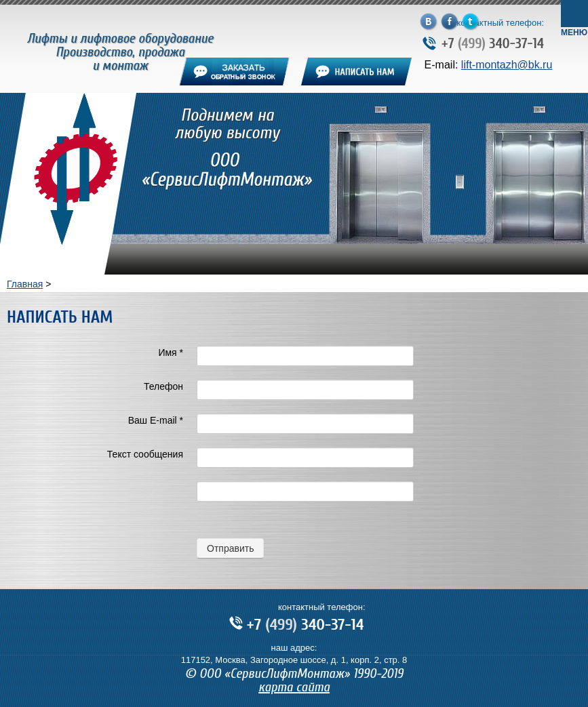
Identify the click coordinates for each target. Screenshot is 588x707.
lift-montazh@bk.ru (507, 65)
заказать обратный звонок (234, 72)
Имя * (171, 352)
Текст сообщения (145, 454)
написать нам (356, 72)
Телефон (163, 386)
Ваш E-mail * (156, 420)
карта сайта (294, 687)
